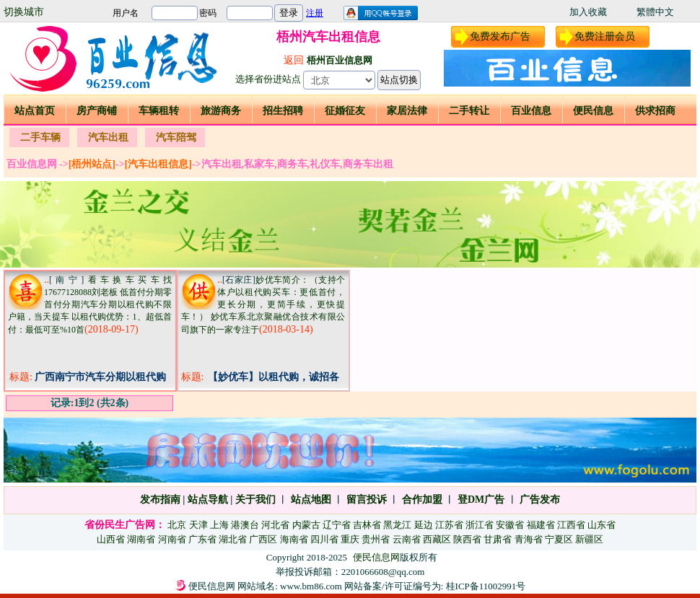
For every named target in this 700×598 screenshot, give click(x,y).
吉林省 (367, 525)
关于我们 (255, 500)
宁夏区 (559, 539)
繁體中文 (655, 12)
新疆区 (589, 539)
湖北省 (233, 539)
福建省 (541, 525)
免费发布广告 (500, 36)
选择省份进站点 (268, 79)
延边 (424, 525)
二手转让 (469, 111)
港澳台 (245, 525)
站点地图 (310, 500)
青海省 (529, 539)
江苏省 (449, 525)
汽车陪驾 (176, 137)
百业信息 (531, 111)
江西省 (571, 525)
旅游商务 (221, 111)
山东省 (601, 525)
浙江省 (480, 525)
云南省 (407, 539)
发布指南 (160, 500)
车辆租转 (159, 111)
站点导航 (208, 500)
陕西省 (467, 539)
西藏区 (437, 539)
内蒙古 (306, 525)
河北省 (275, 525)
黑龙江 (397, 525)
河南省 (172, 539)
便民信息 (593, 111)
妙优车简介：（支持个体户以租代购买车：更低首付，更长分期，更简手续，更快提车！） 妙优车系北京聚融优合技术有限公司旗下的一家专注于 (263, 305)
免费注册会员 (605, 36)
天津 (198, 525)
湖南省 (141, 539)
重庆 (350, 539)
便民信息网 (376, 557)
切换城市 (24, 12)
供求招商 (655, 111)
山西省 (111, 539)
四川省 (324, 539)
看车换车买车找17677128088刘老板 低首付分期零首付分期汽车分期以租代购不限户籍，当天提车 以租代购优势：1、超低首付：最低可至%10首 (90, 305)
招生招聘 (283, 111)
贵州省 (376, 539)
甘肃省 (498, 539)
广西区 (263, 539)
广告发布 (540, 500)
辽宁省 (337, 525)
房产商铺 (97, 111)
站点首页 (35, 111)
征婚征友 (345, 111)
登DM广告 (481, 500)
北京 (177, 525)
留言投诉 (367, 500)
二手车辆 (40, 137)
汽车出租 (108, 137)
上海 (219, 525)
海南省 (294, 539)
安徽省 (510, 525)
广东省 (202, 539)
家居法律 (407, 111)
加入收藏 (588, 12)
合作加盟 (422, 500)
